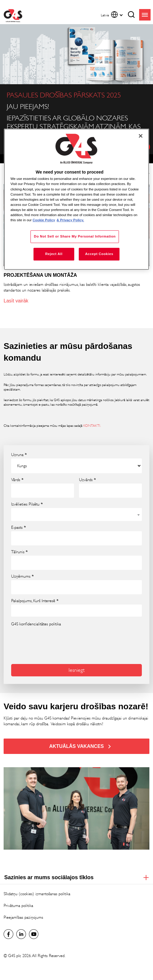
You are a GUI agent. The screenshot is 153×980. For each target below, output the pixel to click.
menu (145, 15)
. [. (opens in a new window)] (100, 426)
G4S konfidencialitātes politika (36, 624)
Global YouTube (34, 934)
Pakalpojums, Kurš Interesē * (35, 601)
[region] (77, 199)
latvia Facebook (8, 934)
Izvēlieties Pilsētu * (27, 504)
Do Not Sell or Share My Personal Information (75, 236)
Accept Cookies (99, 254)
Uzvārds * (88, 480)
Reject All (54, 254)
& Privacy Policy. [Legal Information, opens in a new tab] (70, 220)
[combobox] (76, 514)
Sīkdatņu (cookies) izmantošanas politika (37, 894)
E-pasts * (19, 528)
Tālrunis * (19, 552)
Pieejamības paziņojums (23, 917)
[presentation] (43, 641)
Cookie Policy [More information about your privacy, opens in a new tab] (44, 220)
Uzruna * (19, 455)
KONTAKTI (92, 426)
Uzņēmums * (22, 576)
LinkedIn (21, 934)
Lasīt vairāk (16, 301)
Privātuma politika (18, 906)
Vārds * (17, 480)
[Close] (141, 136)
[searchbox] (17, 610)
